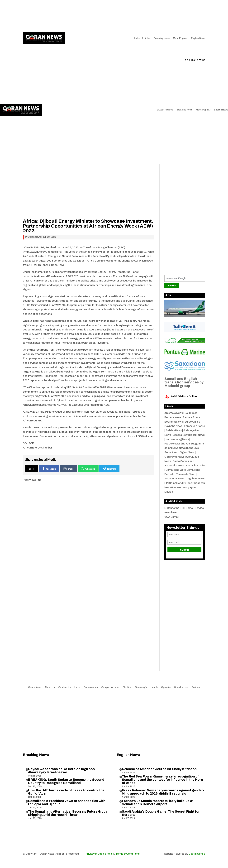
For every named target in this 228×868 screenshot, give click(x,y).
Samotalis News (174, 465)
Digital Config (197, 854)
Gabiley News (174, 430)
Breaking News (162, 38)
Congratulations (110, 687)
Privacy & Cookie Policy (100, 854)
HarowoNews (172, 444)
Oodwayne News (174, 457)
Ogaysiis (166, 687)
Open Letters (181, 687)
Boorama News (174, 422)
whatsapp (88, 469)
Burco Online (192, 422)
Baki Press (191, 413)
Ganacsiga (141, 687)
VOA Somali (172, 517)
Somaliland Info (195, 465)
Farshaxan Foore (194, 426)
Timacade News (186, 474)
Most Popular (180, 38)
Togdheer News (195, 479)
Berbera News (173, 417)
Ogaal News (187, 452)
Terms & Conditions (128, 854)
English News (198, 38)
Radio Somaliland (183, 461)
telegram (109, 469)
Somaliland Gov (175, 470)
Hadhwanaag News (177, 439)
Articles (44, 16)
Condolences (91, 687)
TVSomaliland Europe (179, 483)
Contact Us (83, 16)
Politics (196, 687)
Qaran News (29, 16)
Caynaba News (173, 426)
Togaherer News (174, 479)
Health (154, 687)
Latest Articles (142, 38)
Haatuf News (197, 435)
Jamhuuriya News (175, 448)
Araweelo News (174, 413)
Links (71, 16)
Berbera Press (191, 417)
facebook (49, 469)
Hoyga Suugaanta (193, 444)
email (68, 469)
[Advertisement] (114, 140)
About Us (59, 16)
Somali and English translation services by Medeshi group (184, 382)
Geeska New (180, 435)
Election (127, 687)
